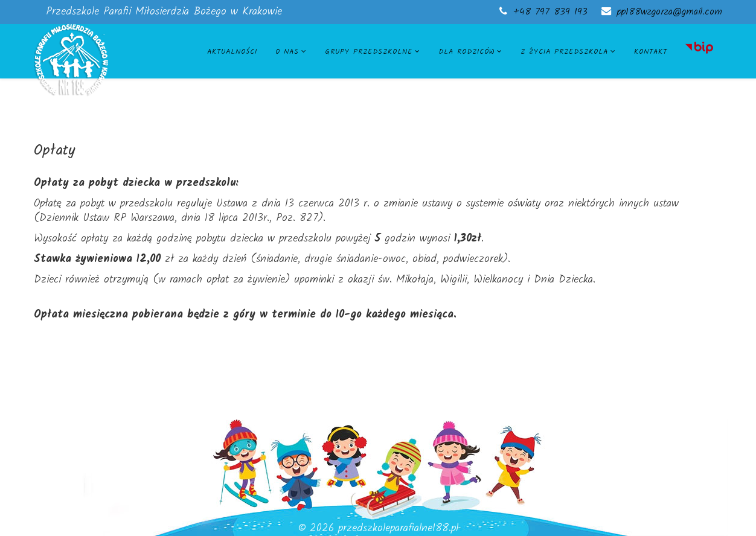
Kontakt (651, 52)
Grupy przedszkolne (369, 52)
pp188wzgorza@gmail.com (670, 12)
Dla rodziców (466, 52)
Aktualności (232, 52)
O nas (287, 52)
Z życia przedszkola (564, 52)
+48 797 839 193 (550, 12)
